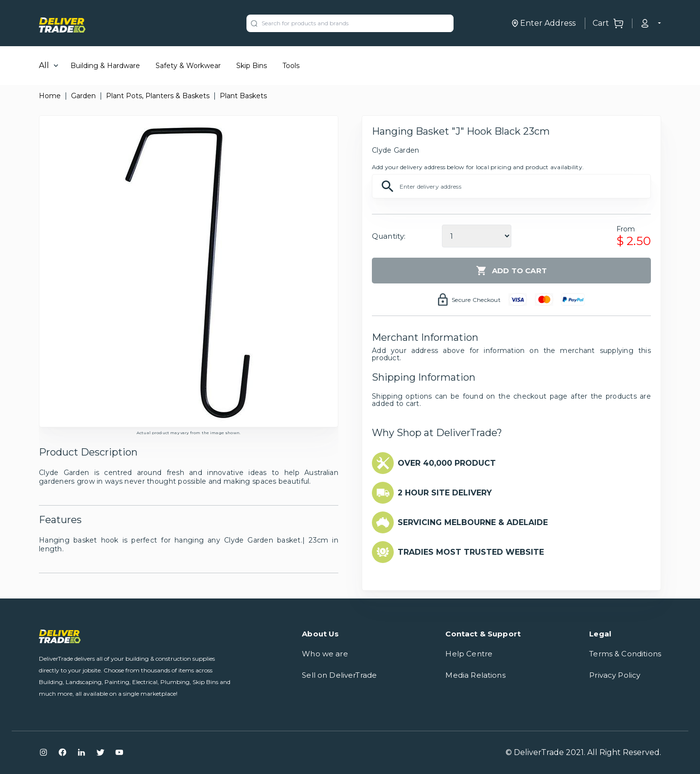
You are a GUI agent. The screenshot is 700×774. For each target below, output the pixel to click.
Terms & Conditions (625, 654)
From (626, 229)
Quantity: (389, 236)
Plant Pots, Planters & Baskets (158, 96)
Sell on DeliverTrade (339, 675)
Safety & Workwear (188, 66)
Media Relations (475, 675)
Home (50, 96)
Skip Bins (252, 66)
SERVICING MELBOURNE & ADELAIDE (473, 522)
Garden (83, 96)
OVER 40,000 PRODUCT (447, 463)
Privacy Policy (615, 675)
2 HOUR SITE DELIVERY (445, 493)
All (44, 65)
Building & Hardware (105, 66)
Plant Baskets (243, 96)
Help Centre (469, 654)
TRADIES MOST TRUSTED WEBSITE (471, 552)
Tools (291, 66)
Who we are (325, 654)
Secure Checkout (476, 300)
